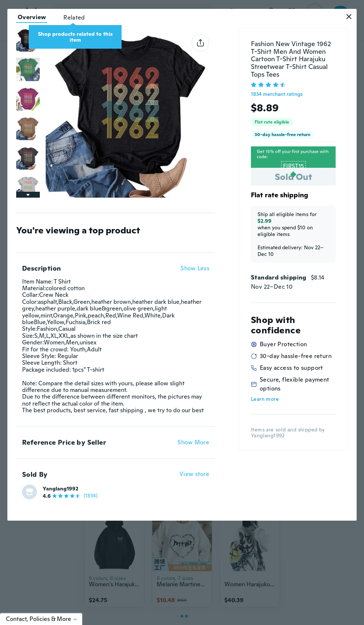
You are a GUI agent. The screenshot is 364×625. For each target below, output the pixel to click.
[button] (349, 17)
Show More (193, 442)
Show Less (195, 268)
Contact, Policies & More (44, 619)
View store (194, 474)
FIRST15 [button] (293, 166)
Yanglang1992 (61, 489)
